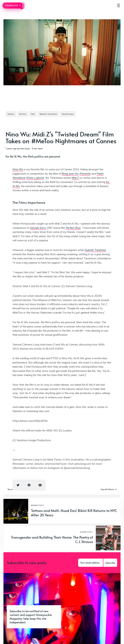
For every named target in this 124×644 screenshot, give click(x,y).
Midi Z (75, 178)
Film (33, 114)
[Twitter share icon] (18, 485)
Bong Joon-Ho (70, 174)
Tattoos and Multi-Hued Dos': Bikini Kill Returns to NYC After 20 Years (74, 513)
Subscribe (110, 563)
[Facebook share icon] (29, 485)
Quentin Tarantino (48, 114)
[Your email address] (91, 563)
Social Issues (68, 114)
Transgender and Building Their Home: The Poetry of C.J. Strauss (52, 539)
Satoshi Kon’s (38, 228)
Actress (23, 114)
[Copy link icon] (40, 485)
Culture (11, 114)
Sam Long (25, 148)
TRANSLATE (13, 6)
